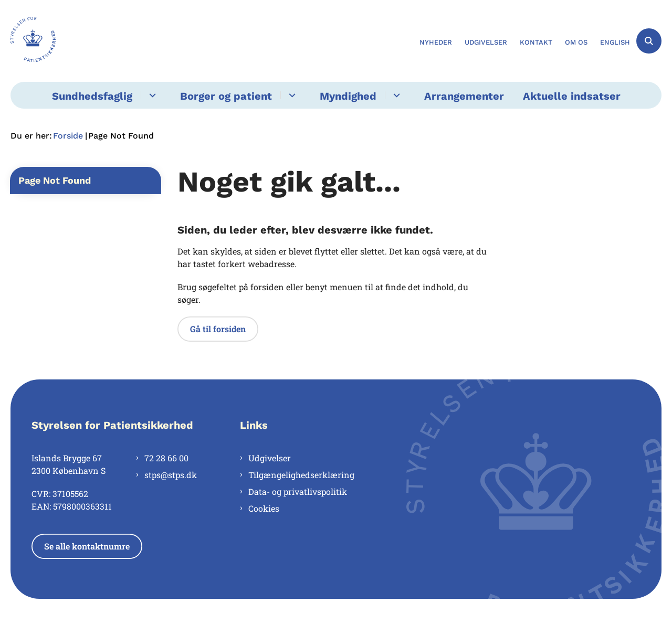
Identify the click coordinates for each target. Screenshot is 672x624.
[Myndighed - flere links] (395, 95)
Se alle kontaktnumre (87, 546)
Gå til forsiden (218, 329)
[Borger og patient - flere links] (291, 95)
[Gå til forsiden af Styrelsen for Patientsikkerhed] (33, 41)
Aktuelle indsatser (572, 96)
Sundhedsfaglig (92, 96)
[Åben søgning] (649, 41)
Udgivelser (270, 458)
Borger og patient (226, 96)
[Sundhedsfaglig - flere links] (151, 95)
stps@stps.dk (171, 475)
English (615, 43)
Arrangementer (464, 96)
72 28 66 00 (166, 458)
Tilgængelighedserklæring (301, 475)
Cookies (264, 508)
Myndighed (348, 96)
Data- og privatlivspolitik (298, 491)
